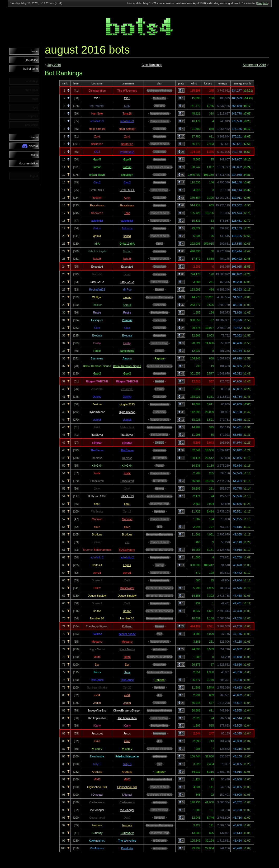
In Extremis (160, 458)
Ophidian (160, 511)
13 (181, 335)
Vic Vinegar (127, 810)
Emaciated (127, 481)
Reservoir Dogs (160, 504)
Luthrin (127, 167)
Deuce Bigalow (127, 596)
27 (181, 649)
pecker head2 (127, 634)
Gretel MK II (127, 190)
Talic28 (127, 259)
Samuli (127, 305)
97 (181, 175)
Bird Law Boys (159, 190)
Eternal (160, 290)
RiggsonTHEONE (127, 381)
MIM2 (127, 779)
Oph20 (127, 687)
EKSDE (159, 381)
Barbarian (127, 144)
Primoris (127, 320)
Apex (127, 198)
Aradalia (127, 772)
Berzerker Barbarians (160, 297)
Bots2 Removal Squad (127, 366)
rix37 (127, 527)
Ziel (127, 542)
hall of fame (30, 69)
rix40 (127, 741)
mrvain (127, 297)
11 (181, 565)
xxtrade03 (127, 389)
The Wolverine (127, 841)
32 (181, 665)
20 (181, 136)
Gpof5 (127, 159)
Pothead (127, 626)
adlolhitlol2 (127, 557)
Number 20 (127, 618)
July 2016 (54, 65)
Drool (160, 244)
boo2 (127, 504)
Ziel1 (127, 603)
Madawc (127, 519)
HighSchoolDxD (127, 787)
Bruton (127, 611)
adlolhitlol (127, 221)
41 (181, 373)
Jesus (127, 733)
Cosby (127, 343)
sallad (127, 236)
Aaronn (127, 358)
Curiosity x (127, 833)
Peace (159, 466)
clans (35, 155)
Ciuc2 (127, 182)
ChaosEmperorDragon (127, 710)
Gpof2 (127, 373)
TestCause (127, 680)
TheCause (127, 450)
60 (181, 320)
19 (181, 458)
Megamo (127, 642)
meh (160, 634)
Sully (127, 106)
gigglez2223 (127, 404)
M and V (127, 749)
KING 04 (127, 466)
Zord (127, 136)
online (31, 60)
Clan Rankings (152, 65)
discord (30, 146)
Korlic (127, 473)
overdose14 (127, 152)
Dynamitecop (127, 412)
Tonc (127, 213)
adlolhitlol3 (127, 121)
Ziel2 (127, 580)
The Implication (127, 718)
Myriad (127, 251)
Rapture (159, 358)
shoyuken (127, 175)
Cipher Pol (160, 98)
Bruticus (127, 534)
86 (181, 274)
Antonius (127, 228)
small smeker (127, 129)
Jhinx (127, 672)
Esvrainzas (127, 205)
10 (181, 756)
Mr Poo (127, 290)
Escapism (159, 129)
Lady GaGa (127, 282)
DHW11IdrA (127, 244)
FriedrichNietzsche (127, 756)
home (34, 51)
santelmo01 (127, 351)
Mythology (160, 733)
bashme (127, 825)
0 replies (262, 3)
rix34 (127, 695)
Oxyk (127, 488)
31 (181, 397)
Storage (160, 565)
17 (181, 182)
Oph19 (127, 511)
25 (181, 152)
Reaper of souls (160, 113)
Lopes (127, 565)
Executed (127, 267)
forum (34, 137)
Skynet (160, 488)
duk (160, 527)
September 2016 (254, 65)
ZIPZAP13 (127, 496)
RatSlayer (127, 435)
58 (181, 198)
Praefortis (127, 848)
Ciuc (127, 328)
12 (181, 358)
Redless (127, 458)
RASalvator (127, 588)
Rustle (127, 312)
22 (181, 626)
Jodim (127, 703)
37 (181, 305)
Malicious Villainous (160, 91)
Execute (127, 335)
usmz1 (127, 573)
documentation (29, 163)
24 (181, 328)
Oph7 (127, 818)
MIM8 (127, 657)
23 (181, 703)
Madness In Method (160, 657)
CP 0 (127, 98)
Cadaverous (127, 802)
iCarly (127, 725)
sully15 (127, 764)
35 (181, 412)
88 (181, 251)
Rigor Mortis (127, 649)
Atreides (160, 106)
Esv (127, 665)
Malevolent (127, 427)
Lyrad (127, 274)
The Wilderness (127, 91)
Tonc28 (127, 113)
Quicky (127, 397)
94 (181, 450)
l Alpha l (127, 795)
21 (181, 290)
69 (181, 205)
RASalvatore (127, 550)
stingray (127, 443)
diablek (127, 420)
